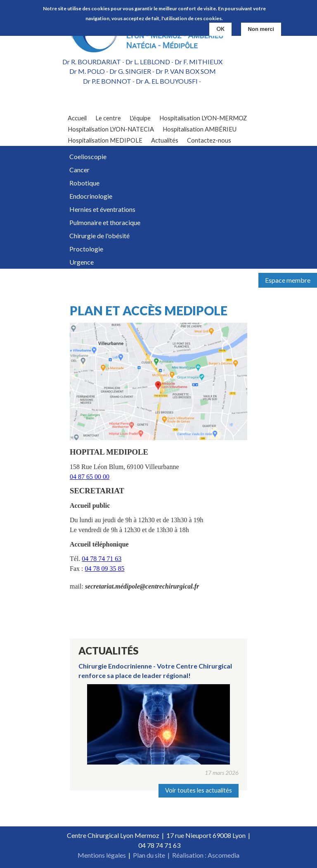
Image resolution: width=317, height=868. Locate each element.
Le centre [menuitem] (108, 118)
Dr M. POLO (87, 71)
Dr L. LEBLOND (148, 62)
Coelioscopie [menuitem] (88, 156)
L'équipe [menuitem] (140, 118)
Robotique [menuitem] (84, 183)
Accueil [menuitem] (77, 118)
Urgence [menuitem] (82, 262)
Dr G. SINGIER (130, 71)
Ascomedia (224, 855)
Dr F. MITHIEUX (199, 62)
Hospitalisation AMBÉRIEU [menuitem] (200, 129)
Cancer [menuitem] (79, 170)
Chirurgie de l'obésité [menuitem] (99, 236)
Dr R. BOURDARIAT (92, 62)
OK (220, 29)
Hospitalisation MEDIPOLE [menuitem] (105, 140)
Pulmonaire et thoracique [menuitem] (105, 222)
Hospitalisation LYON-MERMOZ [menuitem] (203, 118)
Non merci (261, 29)
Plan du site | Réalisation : (170, 855)
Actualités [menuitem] (165, 140)
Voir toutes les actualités (199, 790)
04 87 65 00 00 (90, 477)
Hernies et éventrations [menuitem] (102, 209)
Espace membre (288, 280)
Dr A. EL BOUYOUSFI (167, 81)
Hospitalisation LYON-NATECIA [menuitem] (111, 129)
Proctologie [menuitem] (86, 249)
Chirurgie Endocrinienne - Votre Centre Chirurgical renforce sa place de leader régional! (155, 670)
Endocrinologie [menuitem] (91, 196)
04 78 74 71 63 (102, 559)
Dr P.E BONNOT (107, 81)
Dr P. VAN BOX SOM (186, 71)
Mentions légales (102, 855)
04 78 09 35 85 (104, 569)
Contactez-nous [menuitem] (209, 140)
